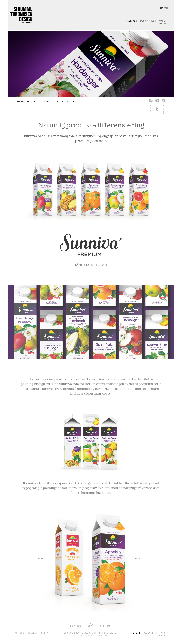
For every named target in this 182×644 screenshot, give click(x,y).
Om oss (164, 21)
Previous (76, 626)
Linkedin (44, 633)
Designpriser (148, 21)
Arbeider (131, 21)
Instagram (32, 633)
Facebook (19, 633)
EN (166, 8)
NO (162, 8)
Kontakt (163, 24)
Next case (106, 626)
